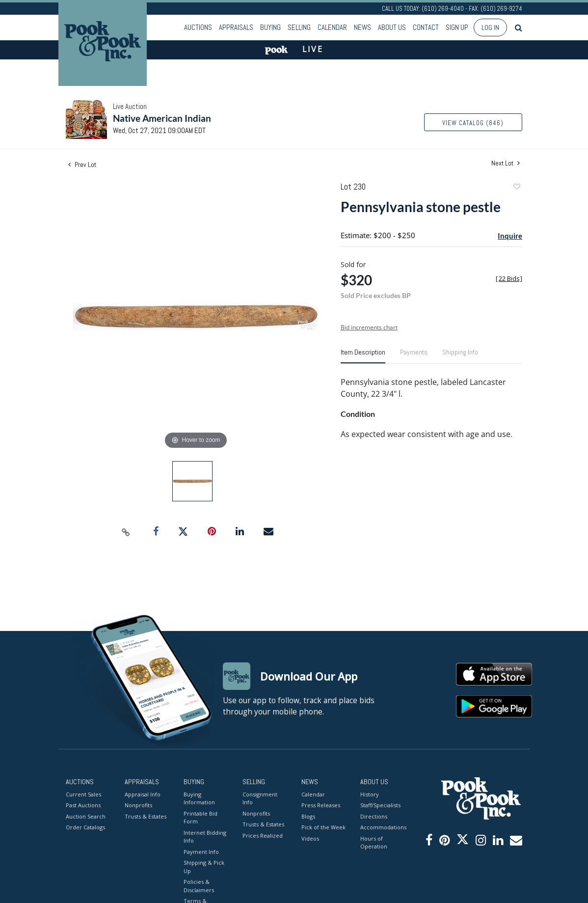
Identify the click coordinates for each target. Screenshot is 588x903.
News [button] (362, 27)
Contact (426, 27)
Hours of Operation (374, 843)
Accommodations (382, 827)
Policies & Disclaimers (199, 886)
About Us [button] (392, 27)
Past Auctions (83, 805)
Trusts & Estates (146, 816)
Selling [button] (299, 27)
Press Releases (321, 805)
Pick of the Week (323, 827)
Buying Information (199, 798)
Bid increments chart (369, 327)
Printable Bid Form (200, 818)
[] (509, 279)
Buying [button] (270, 27)
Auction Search (86, 816)
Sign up (457, 27)
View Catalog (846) (473, 123)
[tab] (363, 356)
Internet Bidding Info (205, 837)
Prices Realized (263, 835)
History (370, 794)
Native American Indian (162, 118)
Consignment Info (260, 798)
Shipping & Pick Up (204, 867)
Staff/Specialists (380, 805)
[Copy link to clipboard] (126, 532)
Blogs (308, 816)
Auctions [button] (198, 27)
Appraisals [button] (236, 27)
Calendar (332, 27)
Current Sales (83, 794)
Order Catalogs (85, 827)
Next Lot (506, 163)
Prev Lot (82, 164)
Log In (490, 27)
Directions (374, 816)
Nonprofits (138, 805)
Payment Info (201, 852)
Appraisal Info (143, 794)
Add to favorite (516, 188)
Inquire (510, 236)
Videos (310, 838)
